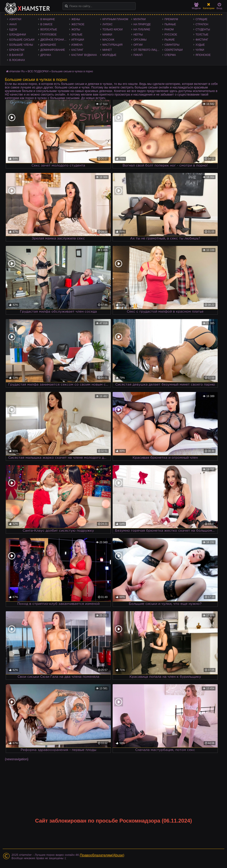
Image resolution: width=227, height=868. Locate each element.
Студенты (203, 29)
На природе (142, 24)
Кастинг (77, 50)
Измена (77, 45)
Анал (13, 24)
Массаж (108, 40)
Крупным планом (115, 19)
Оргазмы (140, 40)
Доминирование (53, 50)
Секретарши (174, 50)
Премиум (171, 19)
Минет (107, 50)
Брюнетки (17, 50)
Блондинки (18, 35)
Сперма (170, 55)
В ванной (16, 55)
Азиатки (15, 19)
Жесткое (78, 24)
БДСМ (13, 29)
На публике (142, 29)
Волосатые (49, 29)
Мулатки (140, 19)
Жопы (76, 29)
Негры (138, 35)
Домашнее (48, 45)
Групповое (48, 35)
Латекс (108, 24)
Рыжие (170, 40)
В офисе (46, 24)
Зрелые (77, 35)
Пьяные (170, 24)
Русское (171, 35)
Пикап (138, 55)
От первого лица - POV (148, 50)
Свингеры (172, 45)
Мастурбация (113, 45)
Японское (203, 55)
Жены (76, 19)
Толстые (202, 35)
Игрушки (78, 40)
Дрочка (46, 55)
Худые (200, 45)
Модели (196, 6)
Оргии (138, 45)
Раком (169, 29)
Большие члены (21, 45)
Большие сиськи (22, 40)
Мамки (107, 35)
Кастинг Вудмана (84, 55)
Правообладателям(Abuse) (102, 855)
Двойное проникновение (55, 40)
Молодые (109, 55)
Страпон (202, 24)
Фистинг (202, 40)
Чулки (200, 50)
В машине (48, 19)
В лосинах (17, 60)
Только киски (113, 29)
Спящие (202, 19)
